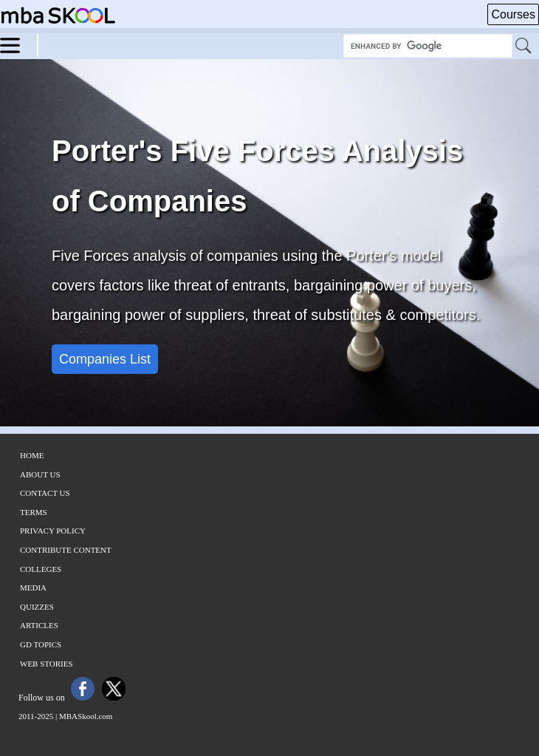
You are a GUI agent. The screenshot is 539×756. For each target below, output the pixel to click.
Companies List (105, 359)
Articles (39, 625)
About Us (40, 474)
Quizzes (37, 607)
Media (33, 588)
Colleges (41, 569)
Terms (34, 512)
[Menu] (19, 44)
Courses (513, 14)
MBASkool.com (86, 716)
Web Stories (47, 664)
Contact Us (45, 493)
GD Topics (41, 644)
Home (32, 455)
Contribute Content (66, 550)
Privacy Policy (53, 531)
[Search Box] (428, 46)
